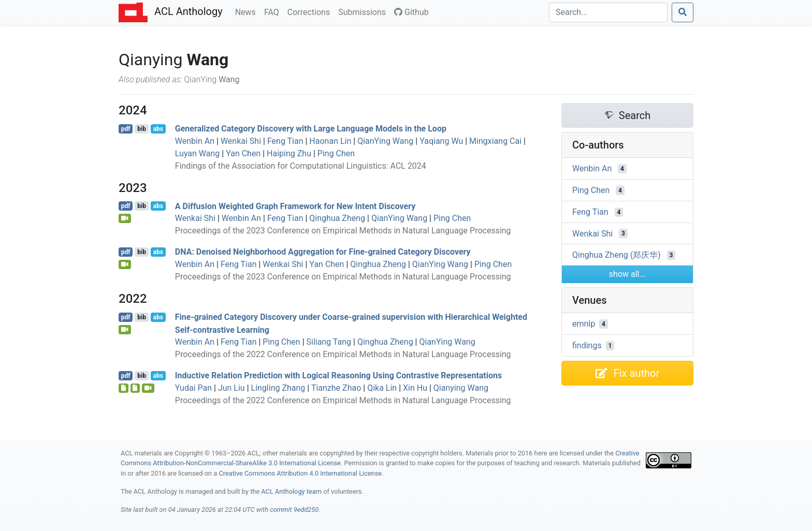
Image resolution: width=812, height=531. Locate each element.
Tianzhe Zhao (336, 388)
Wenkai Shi (241, 141)
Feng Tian (285, 141)
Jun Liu (231, 388)
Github (411, 12)
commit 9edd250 (294, 510)
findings (587, 345)
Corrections (311, 11)
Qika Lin (382, 388)
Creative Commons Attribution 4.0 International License (300, 473)
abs (158, 129)
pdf (126, 129)
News (248, 11)
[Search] (608, 12)
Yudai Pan (193, 388)
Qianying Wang (461, 388)
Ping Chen (336, 153)
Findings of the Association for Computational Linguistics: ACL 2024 (301, 166)
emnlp (584, 324)
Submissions (364, 11)
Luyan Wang (198, 153)
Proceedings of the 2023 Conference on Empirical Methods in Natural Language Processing (343, 231)
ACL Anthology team (291, 491)
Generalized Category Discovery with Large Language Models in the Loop (311, 129)
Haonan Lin (330, 141)
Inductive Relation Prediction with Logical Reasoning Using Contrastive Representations (338, 375)
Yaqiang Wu (441, 141)
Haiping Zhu (289, 153)
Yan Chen (243, 153)
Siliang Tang (329, 342)
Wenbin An (195, 141)
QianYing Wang (385, 141)
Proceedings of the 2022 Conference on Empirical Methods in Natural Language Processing (343, 354)
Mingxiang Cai (495, 141)
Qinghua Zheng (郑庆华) (617, 255)
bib (142, 129)
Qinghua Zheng (337, 218)
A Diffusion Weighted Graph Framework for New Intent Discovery (295, 206)
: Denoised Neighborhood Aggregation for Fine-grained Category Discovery (323, 252)
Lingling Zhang (278, 388)
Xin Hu (415, 388)
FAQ (274, 11)
